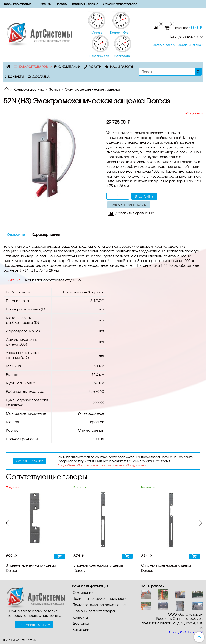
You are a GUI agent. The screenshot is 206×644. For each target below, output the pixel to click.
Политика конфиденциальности (100, 598)
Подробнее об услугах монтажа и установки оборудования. (103, 465)
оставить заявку (30, 461)
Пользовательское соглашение (99, 605)
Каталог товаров (33, 67)
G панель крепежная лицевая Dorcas (167, 568)
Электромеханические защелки (92, 89)
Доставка (41, 77)
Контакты (16, 77)
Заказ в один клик (129, 205)
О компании (69, 67)
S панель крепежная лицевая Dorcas (31, 568)
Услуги (95, 67)
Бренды (46, 4)
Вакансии (81, 629)
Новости (62, 4)
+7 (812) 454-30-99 (186, 37)
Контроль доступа (29, 89)
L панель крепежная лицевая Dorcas (98, 568)
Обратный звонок (190, 45)
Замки (55, 89)
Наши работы (122, 67)
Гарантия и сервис (85, 4)
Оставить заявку (164, 45)
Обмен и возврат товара (120, 4)
